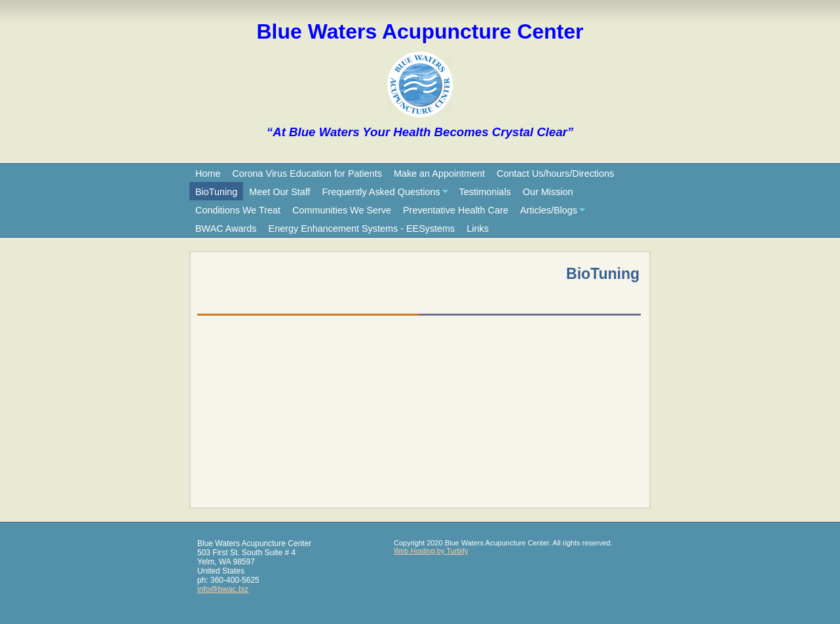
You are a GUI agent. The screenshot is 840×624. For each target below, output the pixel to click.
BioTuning (216, 192)
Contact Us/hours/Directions (555, 174)
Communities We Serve (342, 210)
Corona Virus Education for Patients (307, 174)
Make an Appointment (439, 174)
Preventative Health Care (456, 210)
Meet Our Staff (279, 192)
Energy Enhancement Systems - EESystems (362, 229)
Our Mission (548, 192)
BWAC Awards (226, 229)
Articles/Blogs (549, 210)
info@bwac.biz (223, 589)
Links (478, 229)
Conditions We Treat (238, 210)
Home (208, 174)
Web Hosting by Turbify (431, 551)
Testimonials (485, 192)
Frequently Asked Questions (381, 192)
